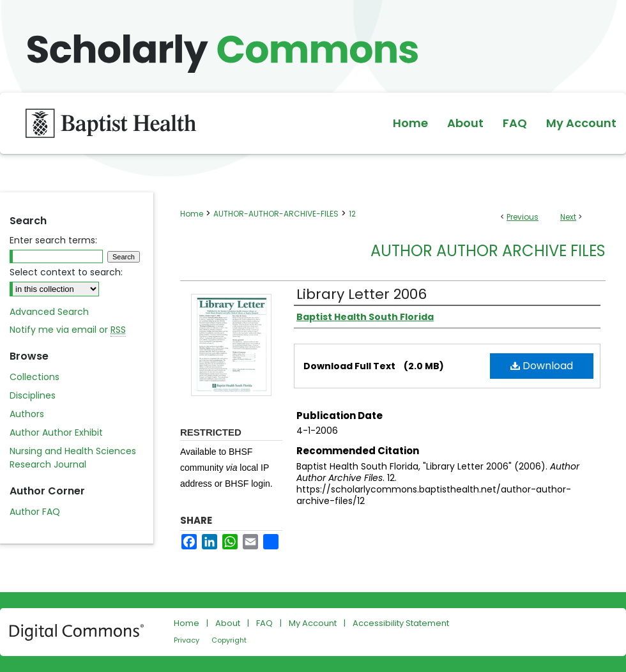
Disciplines (33, 395)
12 (352, 214)
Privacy (187, 640)
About (228, 623)
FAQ (264, 623)
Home (192, 214)
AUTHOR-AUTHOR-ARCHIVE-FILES (276, 214)
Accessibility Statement (401, 623)
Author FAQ (35, 512)
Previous (523, 217)
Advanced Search (49, 312)
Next (568, 217)
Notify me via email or (68, 330)
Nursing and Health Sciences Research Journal (73, 458)
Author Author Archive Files (488, 251)
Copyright (229, 640)
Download (542, 366)
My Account (313, 623)
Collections (34, 377)
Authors (27, 414)
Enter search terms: (53, 240)
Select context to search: (66, 272)
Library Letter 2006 (362, 294)
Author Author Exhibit (56, 432)
